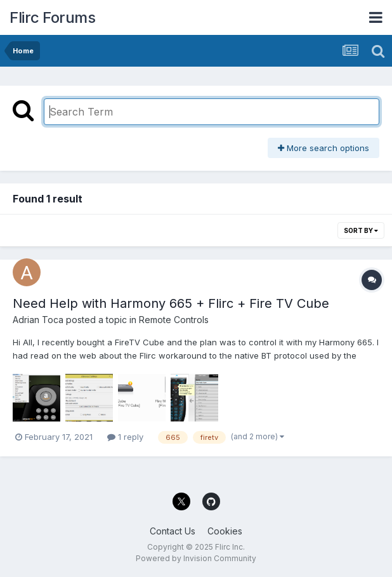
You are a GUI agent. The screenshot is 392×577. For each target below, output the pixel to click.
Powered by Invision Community (196, 558)
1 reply (125, 437)
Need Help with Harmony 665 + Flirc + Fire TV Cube (171, 303)
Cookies (225, 531)
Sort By (361, 230)
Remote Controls (174, 320)
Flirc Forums (52, 17)
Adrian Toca (38, 320)
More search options (323, 148)
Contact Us (173, 531)
